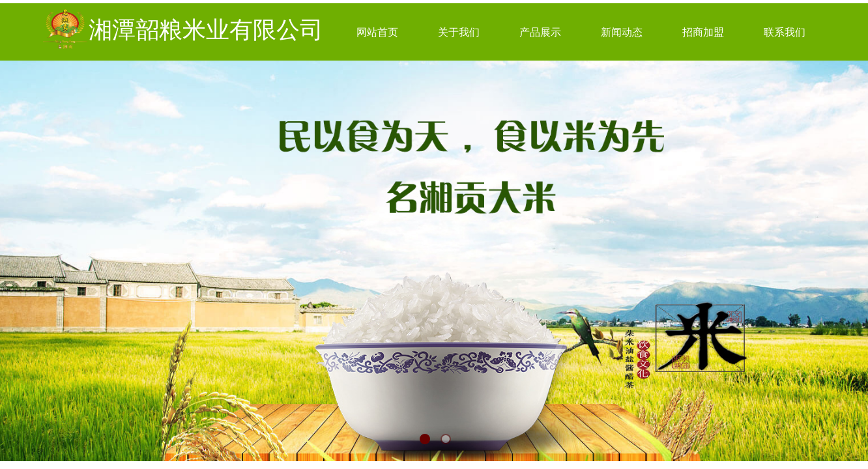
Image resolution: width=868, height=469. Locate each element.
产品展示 (540, 32)
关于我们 (459, 32)
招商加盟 (703, 32)
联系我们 (785, 32)
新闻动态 (622, 32)
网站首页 (377, 32)
